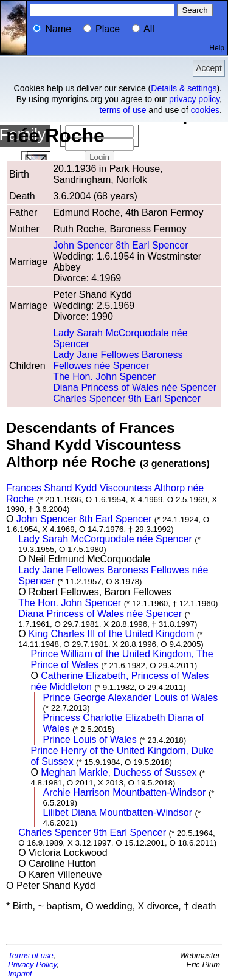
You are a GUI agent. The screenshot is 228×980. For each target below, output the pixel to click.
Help (217, 48)
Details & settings (184, 88)
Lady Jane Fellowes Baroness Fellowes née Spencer (118, 360)
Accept (209, 68)
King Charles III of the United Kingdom (111, 634)
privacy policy (194, 99)
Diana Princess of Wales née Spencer (135, 388)
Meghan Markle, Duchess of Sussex (119, 772)
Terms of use (31, 955)
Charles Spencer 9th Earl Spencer (127, 399)
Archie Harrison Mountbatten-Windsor (125, 792)
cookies (205, 110)
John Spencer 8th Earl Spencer (120, 245)
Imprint (20, 974)
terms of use (123, 110)
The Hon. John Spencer (104, 377)
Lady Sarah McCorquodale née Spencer (105, 539)
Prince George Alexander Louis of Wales (131, 698)
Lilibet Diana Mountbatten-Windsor (118, 813)
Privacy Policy (32, 964)
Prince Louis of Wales (90, 740)
